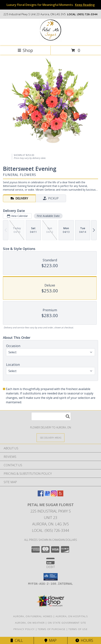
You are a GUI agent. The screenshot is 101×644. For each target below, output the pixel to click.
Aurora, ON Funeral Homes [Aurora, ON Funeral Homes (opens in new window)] (33, 616)
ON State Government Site (67, 623)
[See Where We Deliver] (50, 438)
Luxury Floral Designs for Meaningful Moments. (51, 5)
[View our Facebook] (41, 495)
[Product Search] (51, 416)
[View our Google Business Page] (47, 495)
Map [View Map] (50, 640)
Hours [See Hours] (84, 640)
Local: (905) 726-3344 (50, 530)
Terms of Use (78, 629)
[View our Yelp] (60, 495)
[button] (51, 577)
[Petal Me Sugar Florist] (51, 41)
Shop (25, 50)
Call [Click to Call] (17, 640)
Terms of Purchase (52, 629)
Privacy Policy (24, 629)
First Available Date (48, 216)
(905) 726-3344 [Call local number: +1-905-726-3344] (87, 14)
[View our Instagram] (54, 495)
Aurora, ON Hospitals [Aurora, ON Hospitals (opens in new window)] (72, 616)
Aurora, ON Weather (30, 623)
